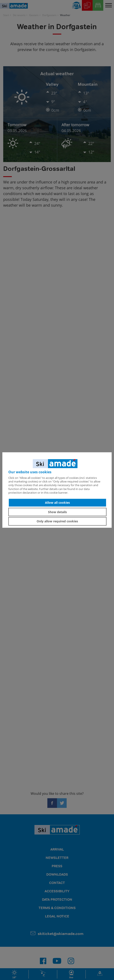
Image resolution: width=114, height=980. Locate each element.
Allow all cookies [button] (57, 503)
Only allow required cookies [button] (57, 521)
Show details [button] (57, 512)
